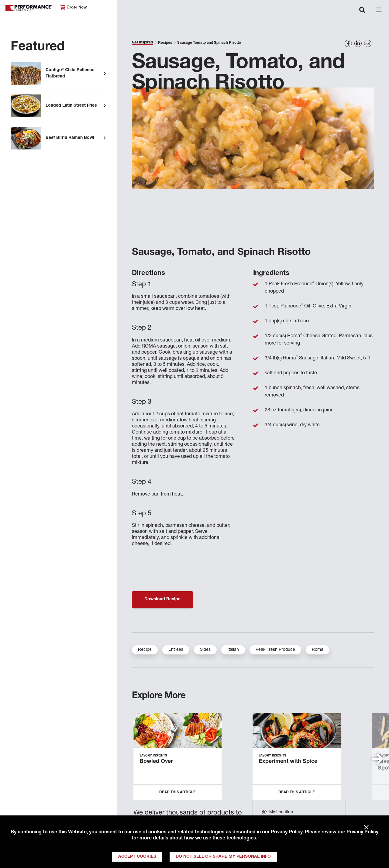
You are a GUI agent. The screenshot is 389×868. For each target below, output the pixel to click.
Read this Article (177, 792)
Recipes (165, 43)
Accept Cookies (137, 857)
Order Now (73, 7)
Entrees (176, 650)
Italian (233, 650)
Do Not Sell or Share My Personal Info (223, 857)
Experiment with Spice (288, 762)
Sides (205, 650)
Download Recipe (162, 599)
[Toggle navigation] (362, 11)
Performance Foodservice (29, 8)
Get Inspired (142, 43)
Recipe (145, 650)
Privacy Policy (287, 832)
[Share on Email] (368, 43)
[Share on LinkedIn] (358, 43)
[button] (378, 759)
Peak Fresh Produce (275, 650)
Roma (318, 650)
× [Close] (366, 828)
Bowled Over (156, 762)
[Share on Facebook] (348, 43)
